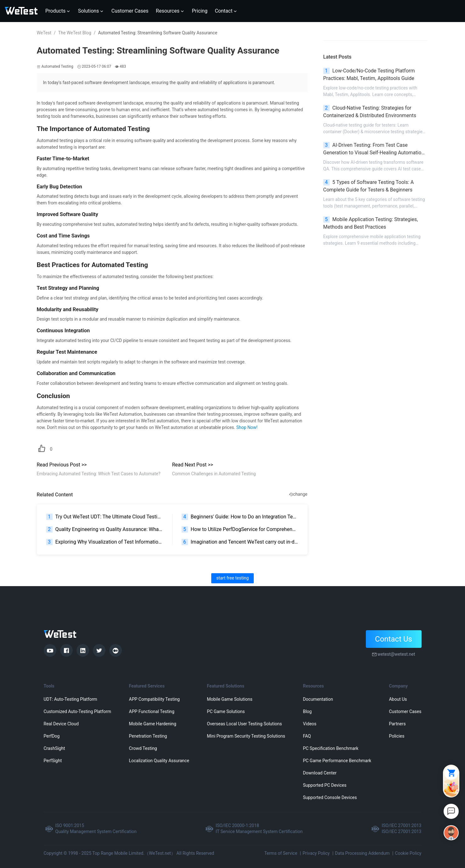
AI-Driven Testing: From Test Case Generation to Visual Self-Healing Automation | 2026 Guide (375, 149)
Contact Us (394, 639)
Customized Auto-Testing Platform (78, 711)
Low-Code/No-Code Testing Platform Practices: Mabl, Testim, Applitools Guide (369, 74)
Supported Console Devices (330, 797)
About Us (398, 699)
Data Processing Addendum (362, 853)
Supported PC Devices (325, 785)
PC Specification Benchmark (331, 748)
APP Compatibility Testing (155, 699)
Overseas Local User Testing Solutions (244, 724)
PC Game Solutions (226, 711)
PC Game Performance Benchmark (337, 761)
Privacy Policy (316, 853)
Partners (397, 724)
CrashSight (54, 748)
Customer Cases (405, 711)
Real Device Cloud (61, 724)
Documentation (318, 699)
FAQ (307, 736)
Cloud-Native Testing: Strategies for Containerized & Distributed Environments (370, 112)
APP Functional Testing (152, 711)
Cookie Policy (408, 853)
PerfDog (52, 736)
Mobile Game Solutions (230, 699)
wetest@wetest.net (396, 654)
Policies (397, 736)
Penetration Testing (148, 736)
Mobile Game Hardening (153, 724)
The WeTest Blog (75, 33)
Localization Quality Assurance (159, 761)
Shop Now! (247, 427)
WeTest (44, 33)
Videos (310, 724)
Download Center (320, 773)
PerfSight (53, 761)
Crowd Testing (143, 748)
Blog (307, 711)
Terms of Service (281, 853)
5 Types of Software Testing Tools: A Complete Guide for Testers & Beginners (369, 186)
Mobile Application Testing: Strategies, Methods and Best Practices (371, 223)
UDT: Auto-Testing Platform (71, 699)
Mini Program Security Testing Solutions (246, 736)
